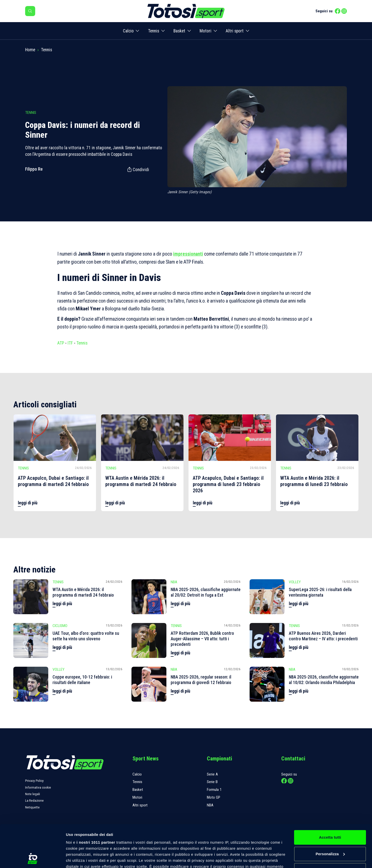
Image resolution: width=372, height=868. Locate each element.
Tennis (154, 31)
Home (30, 50)
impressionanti (188, 254)
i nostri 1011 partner (96, 803)
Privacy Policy (34, 781)
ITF (70, 343)
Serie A (212, 774)
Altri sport (235, 31)
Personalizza (330, 814)
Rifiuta (330, 830)
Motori (205, 31)
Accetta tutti (330, 798)
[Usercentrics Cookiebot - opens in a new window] (33, 858)
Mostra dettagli (79, 858)
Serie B (212, 782)
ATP (61, 343)
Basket (179, 31)
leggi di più (28, 503)
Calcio (128, 31)
